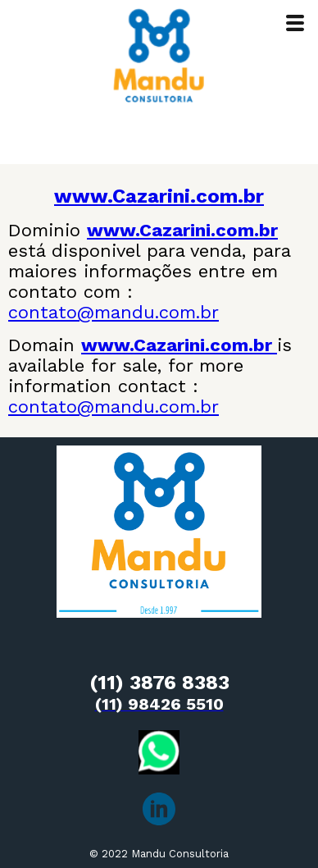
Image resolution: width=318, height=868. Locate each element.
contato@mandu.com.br (114, 312)
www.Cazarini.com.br (159, 196)
